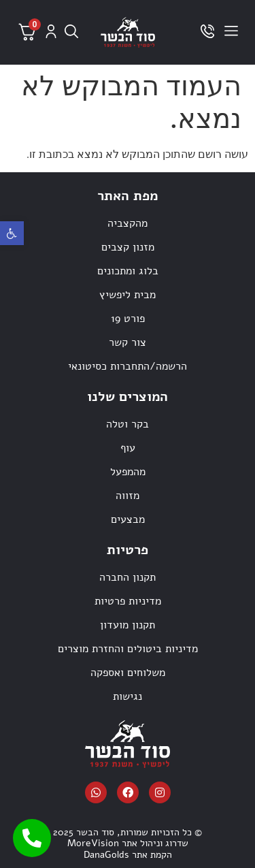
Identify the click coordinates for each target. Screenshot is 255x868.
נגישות (128, 696)
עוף (128, 448)
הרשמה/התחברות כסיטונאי (128, 366)
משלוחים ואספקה (128, 673)
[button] (12, 233)
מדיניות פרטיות (128, 601)
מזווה (128, 496)
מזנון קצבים (128, 247)
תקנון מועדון (128, 625)
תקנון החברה (128, 577)
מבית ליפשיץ (128, 295)
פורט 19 (128, 319)
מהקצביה (128, 223)
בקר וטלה (128, 424)
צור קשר (128, 342)
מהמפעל (128, 472)
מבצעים (128, 519)
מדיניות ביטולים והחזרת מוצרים (128, 649)
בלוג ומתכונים (128, 271)
